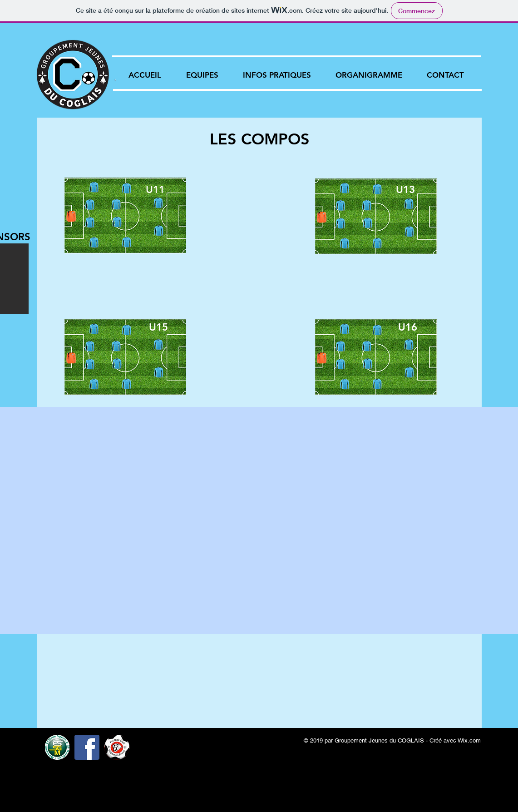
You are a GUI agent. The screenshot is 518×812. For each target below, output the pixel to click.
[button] (202, 75)
